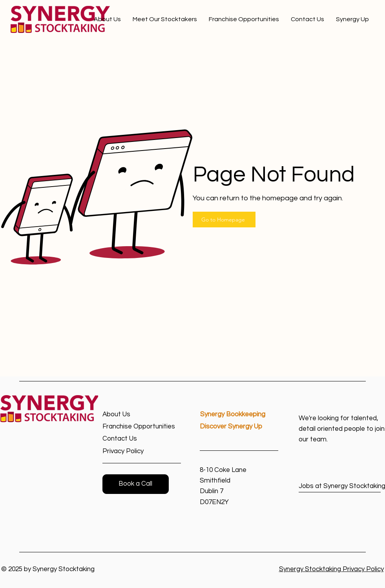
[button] (136, 484)
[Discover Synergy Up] (239, 427)
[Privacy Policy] (130, 451)
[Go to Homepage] (224, 220)
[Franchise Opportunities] (142, 427)
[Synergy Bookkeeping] (239, 415)
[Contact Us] (130, 439)
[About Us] (130, 415)
